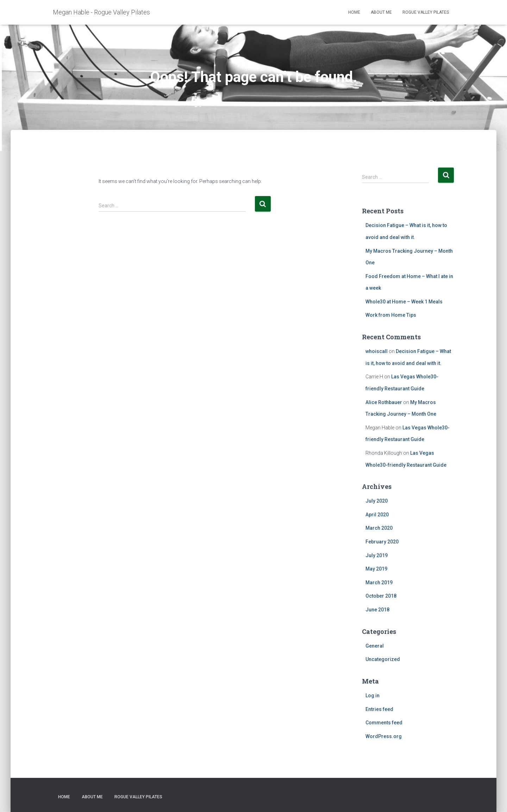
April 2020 (377, 515)
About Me (381, 12)
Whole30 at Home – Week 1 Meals (404, 302)
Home (354, 12)
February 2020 (382, 542)
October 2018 (381, 596)
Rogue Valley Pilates (426, 12)
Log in (373, 695)
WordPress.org (384, 736)
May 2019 (376, 569)
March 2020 (379, 528)
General (375, 646)
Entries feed (379, 709)
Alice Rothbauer (384, 402)
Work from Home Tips (391, 315)
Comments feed (384, 723)
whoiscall (377, 351)
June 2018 (377, 610)
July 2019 (377, 555)
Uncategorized (383, 659)
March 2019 (379, 583)
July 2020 (377, 501)
